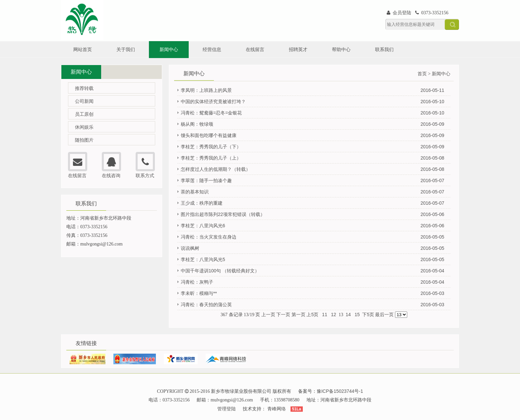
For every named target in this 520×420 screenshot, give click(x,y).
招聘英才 (298, 49)
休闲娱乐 (84, 127)
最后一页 (384, 315)
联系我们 (384, 49)
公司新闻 (84, 101)
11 (325, 315)
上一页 (268, 315)
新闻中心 (169, 49)
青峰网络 (277, 409)
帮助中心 (341, 49)
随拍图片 (84, 140)
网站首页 (83, 49)
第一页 (298, 315)
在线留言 (255, 49)
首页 (422, 74)
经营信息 (212, 49)
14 (348, 315)
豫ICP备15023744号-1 (340, 391)
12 (333, 315)
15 (357, 315)
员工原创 (84, 114)
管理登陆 (227, 409)
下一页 (283, 315)
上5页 (312, 315)
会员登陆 (399, 13)
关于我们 (126, 49)
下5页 (368, 315)
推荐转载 (84, 88)
